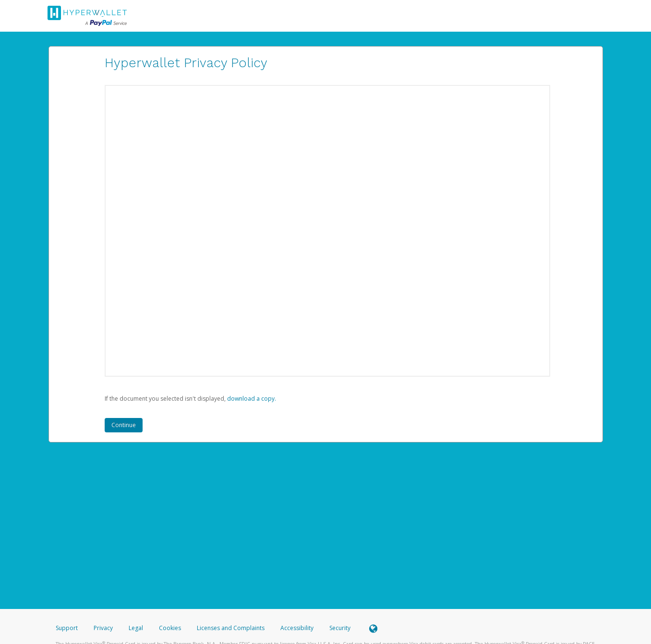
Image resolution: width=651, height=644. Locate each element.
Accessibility (297, 628)
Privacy (103, 628)
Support (67, 628)
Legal (136, 628)
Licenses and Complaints (231, 628)
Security (340, 628)
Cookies (170, 628)
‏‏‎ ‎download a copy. (251, 399)
